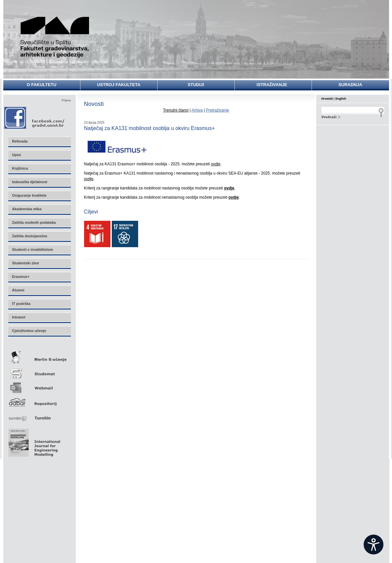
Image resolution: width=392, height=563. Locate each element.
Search (353, 116)
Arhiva (197, 110)
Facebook (35, 118)
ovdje (216, 164)
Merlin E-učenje (39, 356)
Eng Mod (33, 441)
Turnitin (39, 415)
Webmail (39, 386)
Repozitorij (39, 400)
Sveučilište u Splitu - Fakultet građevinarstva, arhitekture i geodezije (55, 37)
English (341, 99)
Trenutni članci (176, 110)
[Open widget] (374, 545)
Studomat (39, 371)
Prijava (66, 100)
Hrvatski (327, 99)
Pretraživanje (218, 110)
